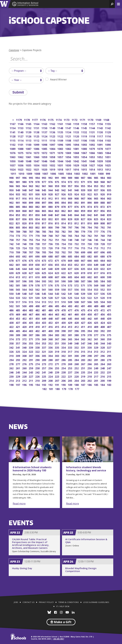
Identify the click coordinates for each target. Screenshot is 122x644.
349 (70, 343)
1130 (100, 132)
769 (44, 235)
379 (83, 335)
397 (70, 331)
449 (44, 318)
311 (109, 351)
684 (77, 256)
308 (25, 356)
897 (44, 202)
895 (57, 202)
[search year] (26, 80)
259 (31, 368)
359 (109, 339)
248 (103, 368)
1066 (92, 153)
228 (25, 376)
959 (57, 186)
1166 (21, 124)
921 (96, 194)
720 (51, 248)
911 (57, 198)
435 (31, 322)
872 (103, 206)
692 (25, 256)
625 (44, 273)
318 (64, 351)
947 (31, 190)
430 (64, 322)
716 (77, 248)
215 (109, 376)
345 (96, 343)
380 (77, 335)
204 (77, 380)
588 (77, 281)
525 (70, 298)
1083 (60, 148)
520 (103, 298)
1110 (53, 140)
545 (44, 293)
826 (90, 219)
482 (38, 310)
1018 (60, 169)
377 (96, 335)
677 (18, 260)
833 (44, 219)
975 (57, 182)
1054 (84, 157)
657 (44, 264)
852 (25, 215)
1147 (68, 128)
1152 (29, 128)
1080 (84, 148)
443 (83, 318)
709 (18, 252)
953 (96, 186)
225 (44, 376)
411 (83, 327)
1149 (53, 128)
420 (25, 327)
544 (51, 293)
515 (31, 302)
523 (83, 298)
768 (51, 235)
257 (44, 368)
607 (57, 277)
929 (44, 194)
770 (38, 235)
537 (96, 293)
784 (51, 231)
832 (51, 219)
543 (57, 293)
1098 (45, 144)
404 (25, 331)
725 (18, 248)
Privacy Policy (46, 602)
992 (51, 177)
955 (83, 186)
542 (64, 293)
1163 (45, 124)
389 (18, 335)
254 (64, 368)
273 (44, 364)
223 (57, 376)
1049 (21, 161)
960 (51, 186)
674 (38, 260)
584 (103, 281)
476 (77, 310)
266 (90, 364)
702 (64, 252)
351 (57, 343)
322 (38, 351)
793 (96, 227)
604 (77, 277)
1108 (68, 140)
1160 (68, 124)
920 (103, 194)
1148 (60, 128)
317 (70, 351)
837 (18, 219)
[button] (112, 4)
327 (109, 347)
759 (109, 235)
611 (31, 277)
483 (31, 310)
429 (70, 322)
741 (18, 244)
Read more (19, 504)
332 (77, 347)
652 (77, 264)
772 (25, 235)
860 (77, 211)
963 (31, 186)
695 (109, 252)
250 (90, 368)
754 (38, 240)
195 (31, 385)
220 (77, 376)
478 (64, 310)
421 (18, 327)
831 (57, 219)
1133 (76, 132)
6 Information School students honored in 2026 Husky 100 (32, 469)
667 (83, 260)
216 (103, 376)
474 (90, 310)
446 (64, 318)
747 (83, 240)
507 (83, 302)
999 (108, 173)
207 (57, 380)
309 (18, 356)
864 (51, 211)
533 (18, 298)
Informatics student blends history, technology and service (86, 469)
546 (38, 293)
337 (44, 347)
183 (109, 385)
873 (96, 206)
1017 (68, 169)
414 (64, 327)
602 (90, 277)
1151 (37, 128)
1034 (37, 165)
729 (96, 244)
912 (51, 198)
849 (44, 215)
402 (38, 331)
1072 (45, 153)
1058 (53, 157)
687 (57, 256)
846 (64, 215)
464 (51, 314)
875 (83, 206)
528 (51, 298)
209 (44, 380)
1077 (108, 148)
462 (64, 314)
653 (70, 264)
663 (109, 260)
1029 (76, 165)
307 (31, 356)
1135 (60, 132)
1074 (29, 153)
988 (77, 177)
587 (83, 281)
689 (44, 256)
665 (96, 260)
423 (109, 322)
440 (103, 318)
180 (58, 389)
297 (96, 356)
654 (64, 264)
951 (109, 186)
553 (96, 289)
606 (64, 277)
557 (70, 289)
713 (96, 248)
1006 (53, 173)
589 (70, 281)
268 (77, 364)
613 (18, 277)
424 (103, 322)
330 (90, 347)
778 (90, 231)
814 (64, 223)
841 (96, 215)
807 (109, 223)
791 (109, 227)
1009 (29, 173)
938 (90, 190)
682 (90, 256)
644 (25, 269)
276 (25, 364)
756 (25, 240)
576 (51, 285)
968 (103, 182)
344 (103, 343)
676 (25, 260)
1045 (53, 161)
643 (31, 269)
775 (109, 231)
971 (83, 182)
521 (96, 298)
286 (64, 360)
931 (31, 194)
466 (38, 314)
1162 (53, 124)
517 (18, 302)
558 (64, 289)
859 (83, 211)
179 (64, 389)
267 (83, 364)
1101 (21, 144)
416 (51, 327)
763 (83, 235)
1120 (76, 136)
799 (57, 227)
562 (38, 289)
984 (103, 177)
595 (31, 281)
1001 (93, 173)
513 (44, 302)
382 (64, 335)
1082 (68, 148)
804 (25, 227)
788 (25, 231)
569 (96, 285)
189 (70, 385)
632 (103, 269)
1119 (84, 136)
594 (38, 281)
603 (83, 277)
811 (83, 223)
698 (90, 252)
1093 (84, 144)
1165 (29, 124)
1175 (51, 120)
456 (103, 314)
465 (44, 314)
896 (51, 202)
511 (57, 302)
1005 (61, 173)
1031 (60, 165)
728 (103, 244)
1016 (76, 169)
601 (96, 277)
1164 (37, 124)
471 (109, 310)
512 (51, 302)
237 (70, 372)
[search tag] (65, 71)
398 (64, 331)
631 (109, 269)
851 (31, 215)
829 (70, 219)
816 (51, 223)
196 (25, 385)
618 (90, 273)
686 (64, 256)
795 (83, 227)
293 (18, 360)
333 (70, 347)
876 (77, 206)
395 (83, 331)
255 (57, 368)
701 (70, 252)
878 (64, 206)
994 (38, 177)
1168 (107, 120)
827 (83, 219)
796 (77, 227)
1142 (108, 128)
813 (70, 223)
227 (31, 376)
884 (25, 206)
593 (44, 281)
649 (96, 264)
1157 (92, 124)
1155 (108, 124)
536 (103, 293)
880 (51, 206)
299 (83, 356)
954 (90, 186)
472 (103, 310)
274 (38, 364)
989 (70, 177)
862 (64, 211)
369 (44, 339)
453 (18, 318)
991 (57, 177)
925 (70, 194)
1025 (108, 165)
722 (38, 248)
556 (77, 289)
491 (83, 306)
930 (38, 194)
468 (25, 314)
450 (38, 318)
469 (18, 314)
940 (77, 190)
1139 (29, 132)
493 (70, 306)
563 (31, 289)
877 (70, 206)
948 (25, 190)
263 (109, 364)
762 (90, 235)
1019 (53, 169)
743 (109, 240)
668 (77, 260)
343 (109, 343)
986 (90, 177)
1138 (37, 132)
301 (70, 356)
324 (25, 351)
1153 (21, 128)
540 (77, 293)
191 (57, 385)
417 (44, 327)
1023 (21, 169)
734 (64, 244)
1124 (45, 136)
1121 (68, 136)
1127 (21, 136)
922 (90, 194)
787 (31, 231)
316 (77, 351)
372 (25, 339)
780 (77, 231)
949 (18, 190)
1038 (108, 161)
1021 (37, 169)
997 (18, 177)
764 (77, 235)
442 (90, 318)
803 (31, 227)
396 (77, 331)
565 (18, 289)
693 (18, 256)
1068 (76, 153)
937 (96, 190)
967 (109, 182)
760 (103, 235)
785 (44, 231)
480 (51, 310)
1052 (100, 157)
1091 (100, 144)
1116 (108, 136)
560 (51, 289)
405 (18, 331)
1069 (68, 153)
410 (90, 327)
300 (77, 356)
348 (77, 343)
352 (51, 343)
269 (70, 364)
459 (83, 314)
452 (25, 318)
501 (18, 306)
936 (103, 190)
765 (70, 235)
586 (90, 281)
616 (103, 273)
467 (31, 314)
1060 (37, 157)
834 (38, 219)
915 (31, 198)
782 (64, 231)
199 (109, 380)
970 (90, 182)
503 (109, 302)
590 (64, 281)
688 (51, 256)
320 (51, 351)
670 (64, 260)
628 (25, 273)
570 (90, 285)
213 (18, 380)
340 (25, 347)
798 (64, 227)
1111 (45, 140)
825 (96, 219)
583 (109, 281)
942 (64, 190)
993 (44, 177)
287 (57, 360)
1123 (53, 136)
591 (57, 281)
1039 (100, 161)
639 (57, 269)
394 (90, 331)
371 (31, 339)
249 (96, 368)
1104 (100, 140)
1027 (92, 165)
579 (31, 285)
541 (70, 293)
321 (44, 351)
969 (96, 182)
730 (90, 244)
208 (51, 380)
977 (44, 182)
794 (90, 227)
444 (77, 318)
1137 (45, 132)
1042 (76, 161)
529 (44, 298)
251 (83, 368)
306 (38, 356)
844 (77, 215)
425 (96, 322)
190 (64, 385)
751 (57, 240)
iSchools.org (18, 637)
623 (57, 273)
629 (18, 273)
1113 (29, 140)
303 (57, 356)
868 (25, 211)
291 (31, 360)
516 (25, 302)
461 (70, 314)
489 (96, 306)
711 (109, 248)
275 (31, 364)
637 (70, 269)
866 (38, 211)
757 (18, 240)
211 (31, 380)
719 (57, 248)
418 (38, 327)
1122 (60, 136)
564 (25, 289)
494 (64, 306)
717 (70, 248)
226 (38, 376)
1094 (76, 144)
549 (18, 293)
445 (70, 318)
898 (38, 202)
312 (103, 351)
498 (38, 306)
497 (44, 306)
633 (96, 269)
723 (31, 248)
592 (51, 281)
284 (77, 360)
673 (44, 260)
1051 (108, 157)
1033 (45, 165)
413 (70, 327)
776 (103, 231)
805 (18, 227)
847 (57, 215)
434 (38, 322)
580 (25, 285)
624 (51, 273)
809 (96, 223)
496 (51, 306)
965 (18, 186)
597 (18, 281)
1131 (92, 132)
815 (57, 223)
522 (90, 298)
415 (57, 327)
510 (64, 302)
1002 (85, 173)
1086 (37, 148)
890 (90, 202)
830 (64, 219)
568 (103, 285)
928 (51, 194)
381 (70, 335)
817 (44, 223)
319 (57, 351)
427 (83, 322)
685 (70, 256)
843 (83, 215)
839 (109, 215)
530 (38, 298)
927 (57, 194)
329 (96, 347)
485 (18, 310)
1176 (43, 120)
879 (57, 206)
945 (44, 190)
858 (90, 211)
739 (31, 244)
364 (77, 339)
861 (70, 211)
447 (57, 318)
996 (25, 177)
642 (38, 269)
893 (70, 202)
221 (70, 376)
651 (83, 264)
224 (51, 376)
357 (18, 343)
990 (64, 177)
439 (109, 318)
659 (31, 264)
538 (90, 293)
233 (96, 372)
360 (103, 339)
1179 (19, 120)
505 (96, 302)
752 (51, 240)
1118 (92, 136)
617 (96, 273)
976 (51, 182)
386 (38, 335)
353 (44, 343)
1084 (53, 148)
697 (96, 252)
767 (57, 235)
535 (109, 293)
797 (70, 227)
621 (70, 273)
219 (83, 376)
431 (57, 322)
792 (103, 227)
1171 (83, 120)
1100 (29, 144)
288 (51, 360)
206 (64, 380)
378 (90, 335)
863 (57, 211)
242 (38, 372)
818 (38, 223)
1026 (100, 165)
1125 (37, 136)
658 (38, 264)
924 (77, 194)
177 (77, 389)
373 (18, 339)
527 (57, 298)
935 (109, 190)
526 (64, 298)
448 (51, 318)
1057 (60, 157)
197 (18, 385)
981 (18, 182)
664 (103, 260)
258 (38, 368)
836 (25, 219)
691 (31, 256)
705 (44, 252)
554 (90, 289)
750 (64, 240)
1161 (60, 124)
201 (96, 380)
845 (70, 215)
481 (44, 310)
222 (64, 376)
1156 (100, 124)
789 (18, 231)
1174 (59, 120)
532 (25, 298)
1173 (67, 120)
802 (38, 227)
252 (77, 368)
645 (18, 269)
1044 (60, 161)
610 (38, 277)
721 (44, 248)
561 (44, 289)
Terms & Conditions (68, 602)
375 (109, 335)
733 (70, 244)
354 (38, 343)
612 (25, 277)
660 (25, 264)
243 (31, 372)
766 (64, 235)
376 (103, 335)
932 (25, 194)
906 (90, 198)
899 (31, 202)
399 (57, 331)
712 (103, 248)
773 (18, 235)
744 (103, 240)
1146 (76, 128)
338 (38, 347)
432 (51, 322)
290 (38, 360)
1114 (21, 140)
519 (109, 298)
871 (109, 206)
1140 (21, 132)
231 (109, 372)
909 (70, 198)
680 (103, 256)
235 (83, 372)
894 (64, 202)
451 (31, 318)
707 (31, 252)
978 (38, 182)
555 (83, 289)
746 (90, 240)
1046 (45, 161)
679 (109, 256)
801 (44, 227)
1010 (22, 173)
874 (90, 206)
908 (77, 198)
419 (31, 327)
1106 (84, 140)
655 (57, 264)
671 (57, 260)
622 (64, 273)
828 (77, 219)
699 (83, 252)
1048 (29, 161)
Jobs (16, 602)
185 (96, 385)
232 (103, 372)
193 (44, 385)
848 (51, 215)
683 (83, 256)
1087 (29, 148)
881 (44, 206)
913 (44, 198)
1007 (45, 173)
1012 (108, 169)
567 (109, 285)
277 (18, 364)
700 (77, 252)
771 (31, 235)
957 (70, 186)
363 (83, 339)
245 (18, 372)
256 (51, 368)
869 (18, 211)
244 (25, 372)
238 (64, 372)
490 (90, 306)
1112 (37, 140)
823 (109, 219)
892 (77, 202)
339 (31, 347)
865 (44, 211)
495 (57, 306)
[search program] (26, 71)
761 (96, 235)
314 (90, 351)
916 (25, 198)
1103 (108, 140)
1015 (84, 169)
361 (96, 339)
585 (96, 281)
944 (51, 190)
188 (77, 385)
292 (25, 360)
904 (103, 198)
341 (18, 347)
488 (103, 306)
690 (38, 256)
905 (96, 198)
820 (25, 223)
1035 (29, 165)
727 (109, 244)
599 (109, 277)
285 (70, 360)
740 (25, 244)
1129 (108, 132)
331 (83, 347)
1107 (76, 140)
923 (83, 194)
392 (103, 331)
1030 (68, 165)
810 (90, 223)
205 (70, 380)
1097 (53, 144)
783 (57, 231)
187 (83, 385)
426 (90, 322)
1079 (92, 148)
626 (38, 273)
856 (103, 211)
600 (103, 277)
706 (38, 252)
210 (38, 380)
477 (70, 310)
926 (64, 194)
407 (109, 327)
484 (25, 310)
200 (103, 380)
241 (44, 372)
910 (64, 198)
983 (109, 177)
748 (77, 240)
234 (90, 372)
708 (25, 252)
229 (18, 376)
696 (103, 252)
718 (64, 248)
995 (31, 177)
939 (83, 190)
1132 (84, 132)
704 (51, 252)
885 (18, 206)
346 (90, 343)
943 (57, 190)
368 (51, 339)
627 (31, 273)
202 (90, 380)
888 (103, 202)
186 (90, 385)
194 (38, 385)
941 (70, 190)
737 (44, 244)
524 (77, 298)
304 (51, 356)
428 (77, 322)
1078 (100, 148)
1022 (29, 169)
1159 (76, 124)
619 (83, 273)
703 (57, 252)
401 (44, 331)
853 (18, 215)
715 (83, 248)
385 (44, 335)
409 (96, 327)
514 (38, 302)
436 (25, 322)
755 (31, 240)
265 (96, 364)
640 (51, 269)
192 (51, 385)
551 (109, 289)
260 (25, 368)
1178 (27, 120)
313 (96, 351)
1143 (100, 128)
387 (31, 335)
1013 (100, 169)
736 (51, 244)
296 (103, 356)
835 (31, 219)
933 (18, 194)
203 (83, 380)
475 (83, 310)
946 (38, 190)
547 (31, 293)
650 (90, 264)
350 (64, 343)
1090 (108, 144)
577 (44, 285)
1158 (84, 124)
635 (83, 269)
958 (64, 186)
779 (83, 231)
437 (18, 322)
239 (57, 372)
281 (96, 360)
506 (90, 302)
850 (38, 215)
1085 (45, 148)
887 (109, 202)
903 (109, 198)
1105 (92, 140)
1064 (108, 153)
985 (96, 177)
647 (109, 264)
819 (31, 223)
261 (18, 368)
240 (51, 372)
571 (83, 285)
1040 (92, 161)
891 (83, 202)
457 (96, 314)
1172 (75, 120)
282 (90, 360)
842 (90, 215)
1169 (99, 120)
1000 (101, 173)
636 (77, 269)
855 (109, 211)
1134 (68, 132)
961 (44, 186)
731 (83, 244)
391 (109, 331)
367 (57, 339)
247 (109, 368)
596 (25, 281)
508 (77, 302)
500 (25, 306)
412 (77, 327)
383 (57, 335)
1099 (37, 144)
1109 (60, 140)
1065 (100, 153)
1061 (29, 157)
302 (64, 356)
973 (70, 182)
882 (38, 206)
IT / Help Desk (63, 606)
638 (64, 269)
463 (57, 314)
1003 (77, 173)
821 (18, 223)
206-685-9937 (59, 639)
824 (103, 219)
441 (96, 318)
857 (96, 211)
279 (109, 360)
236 (77, 372)
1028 (84, 165)
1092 (92, 144)
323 (31, 351)
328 (103, 347)
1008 (37, 173)
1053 (92, 157)
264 (103, 364)
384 (51, 335)
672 (51, 260)
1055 (76, 157)
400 (51, 331)
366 (64, 339)
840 (103, 215)
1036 (21, 165)
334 (64, 347)
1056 (68, 157)
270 (64, 364)
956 (77, 186)
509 (70, 302)
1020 (45, 169)
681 (96, 256)
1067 (84, 153)
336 (51, 347)
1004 (69, 173)
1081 (76, 148)
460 (77, 314)
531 (31, 298)
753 (44, 240)
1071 (53, 153)
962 (38, 186)
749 (70, 240)
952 (103, 186)
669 (70, 260)
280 (103, 360)
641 (44, 269)
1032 (53, 165)
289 (44, 360)
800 (51, 227)
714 (90, 248)
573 (70, 285)
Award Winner (56, 79)
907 (83, 198)
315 (83, 351)
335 (57, 347)
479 (57, 310)
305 (44, 356)
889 (96, 202)
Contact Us (28, 602)
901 (18, 202)
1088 (21, 148)
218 (90, 376)
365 (70, 339)
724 (25, 248)
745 (96, 240)
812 (77, 223)
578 (38, 285)
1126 (29, 136)
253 (70, 368)
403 (31, 331)
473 (96, 310)
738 (38, 244)
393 (96, 331)
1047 (37, 161)
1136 (53, 132)
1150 (45, 128)
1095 (68, 144)
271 (57, 364)
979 (31, 182)
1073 (37, 153)
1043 (68, 161)
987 (83, 177)
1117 (100, 136)
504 (103, 302)
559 (57, 289)
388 (25, 335)
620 (77, 273)
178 (71, 389)
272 (51, 364)
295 (109, 356)
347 (83, 343)
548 (25, 293)
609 (44, 277)
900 (25, 202)
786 (38, 231)
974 (64, 182)
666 (90, 260)
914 (38, 198)
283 (83, 360)
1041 (84, 161)
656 (51, 264)
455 (109, 314)
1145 (84, 128)
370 (38, 339)
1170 (91, 120)
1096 (60, 144)
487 (109, 306)
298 (90, 356)
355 (31, 343)
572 (77, 285)
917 (18, 198)
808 (103, 223)
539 (83, 293)
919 (109, 194)
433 (44, 322)
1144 (92, 128)
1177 (35, 120)
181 (51, 389)
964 (25, 186)
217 (96, 376)
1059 (45, 157)
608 (51, 277)
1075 (21, 153)
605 (70, 277)
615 (109, 273)
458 (90, 314)
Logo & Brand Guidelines (96, 602)
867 (31, 211)
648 (103, 264)
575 (57, 285)
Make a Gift (61, 622)
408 (103, 327)
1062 (21, 157)
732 (77, 244)
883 (31, 206)
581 (18, 285)
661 (18, 264)
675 (31, 260)
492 (77, 306)
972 (77, 182)
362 (90, 339)
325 (18, 351)
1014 (92, 169)
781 (70, 231)
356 (25, 343)
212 (25, 380)
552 (103, 289)
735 (57, 244)
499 (31, 306)
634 (90, 269)
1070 (60, 153)
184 (103, 385)
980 (25, 182)
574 (64, 285)
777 (96, 231)
